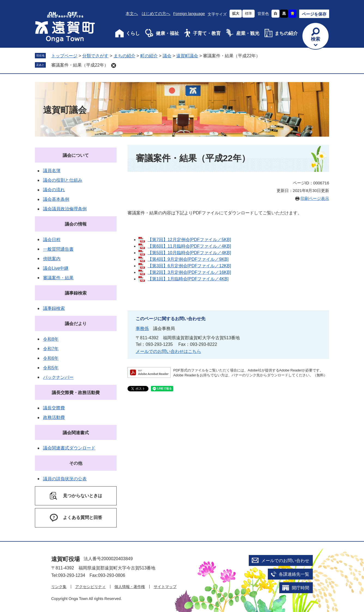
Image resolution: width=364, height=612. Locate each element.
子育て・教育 (207, 33)
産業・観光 (248, 33)
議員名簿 (52, 171)
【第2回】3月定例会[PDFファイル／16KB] (189, 272)
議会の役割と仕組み (63, 180)
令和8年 (51, 339)
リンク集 (59, 587)
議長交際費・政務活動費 (76, 393)
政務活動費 (54, 417)
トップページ (64, 56)
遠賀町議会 (187, 56)
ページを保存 (314, 14)
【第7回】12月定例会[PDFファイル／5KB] (189, 240)
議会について (76, 155)
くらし (133, 33)
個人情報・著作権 (130, 587)
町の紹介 (149, 56)
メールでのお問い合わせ (285, 561)
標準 (248, 13)
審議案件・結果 (58, 278)
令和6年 (51, 358)
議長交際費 (54, 408)
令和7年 (51, 349)
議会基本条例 (56, 199)
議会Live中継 (56, 268)
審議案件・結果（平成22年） (80, 65)
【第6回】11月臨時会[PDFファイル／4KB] (189, 246)
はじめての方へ (156, 13)
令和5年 (51, 368)
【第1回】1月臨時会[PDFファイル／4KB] (188, 279)
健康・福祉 (167, 33)
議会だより (76, 324)
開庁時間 (301, 588)
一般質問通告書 (58, 249)
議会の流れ (54, 190)
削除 (114, 65)
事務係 (142, 328)
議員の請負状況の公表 (65, 479)
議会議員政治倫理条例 (65, 209)
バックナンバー (58, 377)
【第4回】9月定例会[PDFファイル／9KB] (188, 259)
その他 (76, 463)
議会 (167, 56)
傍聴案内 (52, 259)
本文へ (132, 13)
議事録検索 (76, 293)
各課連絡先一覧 (294, 574)
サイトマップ (165, 587)
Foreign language (189, 13)
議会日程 (52, 240)
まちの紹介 (286, 33)
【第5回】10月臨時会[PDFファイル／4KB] (189, 253)
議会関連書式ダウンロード (69, 448)
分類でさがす (95, 56)
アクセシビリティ (90, 587)
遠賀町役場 (66, 559)
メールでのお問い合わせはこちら (168, 351)
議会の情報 (76, 224)
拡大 (236, 13)
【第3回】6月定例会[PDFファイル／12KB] (189, 266)
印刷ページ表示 (315, 198)
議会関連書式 (76, 433)
